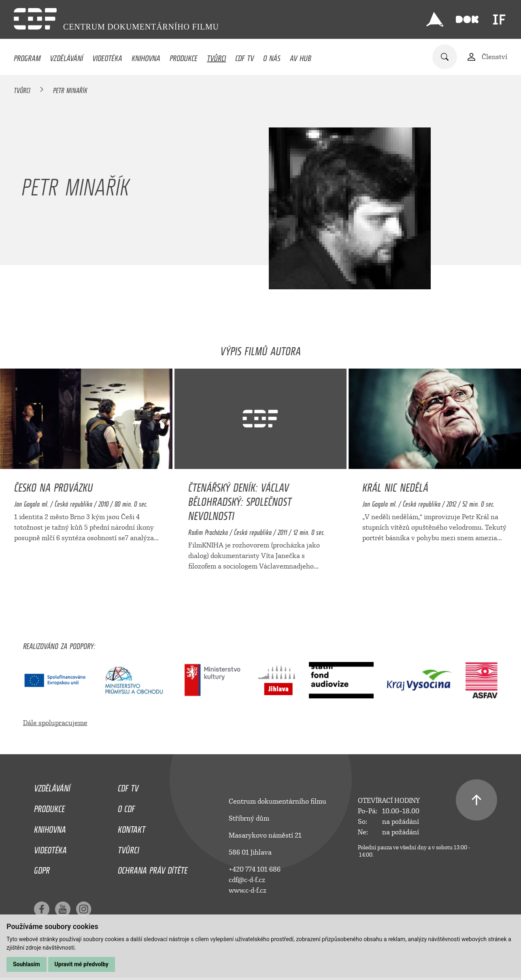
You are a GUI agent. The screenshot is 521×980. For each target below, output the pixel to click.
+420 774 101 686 (255, 869)
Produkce (184, 56)
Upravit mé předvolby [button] (82, 964)
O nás (272, 56)
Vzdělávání (66, 56)
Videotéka (107, 56)
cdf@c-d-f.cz (247, 880)
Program (27, 56)
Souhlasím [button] (27, 964)
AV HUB (301, 56)
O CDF (126, 807)
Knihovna (146, 56)
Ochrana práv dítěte (153, 868)
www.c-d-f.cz (248, 890)
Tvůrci (216, 56)
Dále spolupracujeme (55, 723)
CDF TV (245, 56)
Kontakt (132, 827)
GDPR (42, 868)
